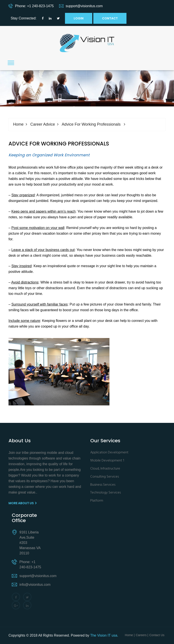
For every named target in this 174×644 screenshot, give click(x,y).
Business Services (103, 485)
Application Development (109, 453)
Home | (130, 635)
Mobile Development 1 (107, 461)
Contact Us (157, 635)
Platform (97, 501)
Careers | (142, 635)
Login (79, 18)
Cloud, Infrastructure (105, 469)
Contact (110, 18)
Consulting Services (105, 477)
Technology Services (106, 493)
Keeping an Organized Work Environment (49, 155)
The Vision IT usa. (104, 635)
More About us (22, 503)
